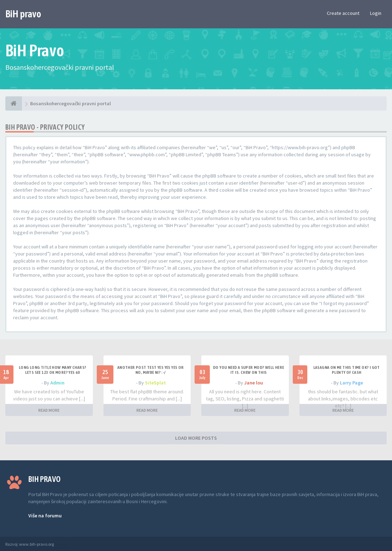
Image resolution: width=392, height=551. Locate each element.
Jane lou (254, 383)
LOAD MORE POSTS (196, 438)
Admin (57, 383)
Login (376, 13)
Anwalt (61, 544)
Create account (343, 13)
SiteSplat (155, 383)
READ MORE (49, 410)
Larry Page (351, 383)
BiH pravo (23, 14)
